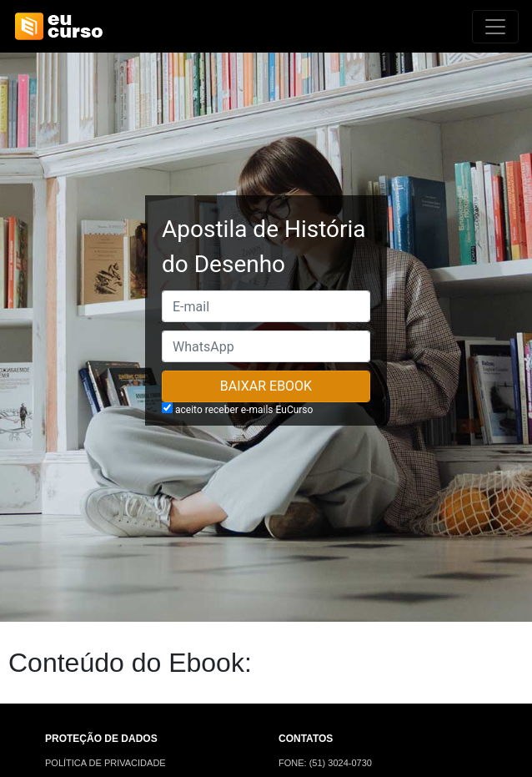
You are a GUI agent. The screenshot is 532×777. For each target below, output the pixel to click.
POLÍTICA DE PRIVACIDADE (105, 763)
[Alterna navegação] (495, 27)
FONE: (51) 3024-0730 (325, 763)
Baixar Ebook (266, 386)
